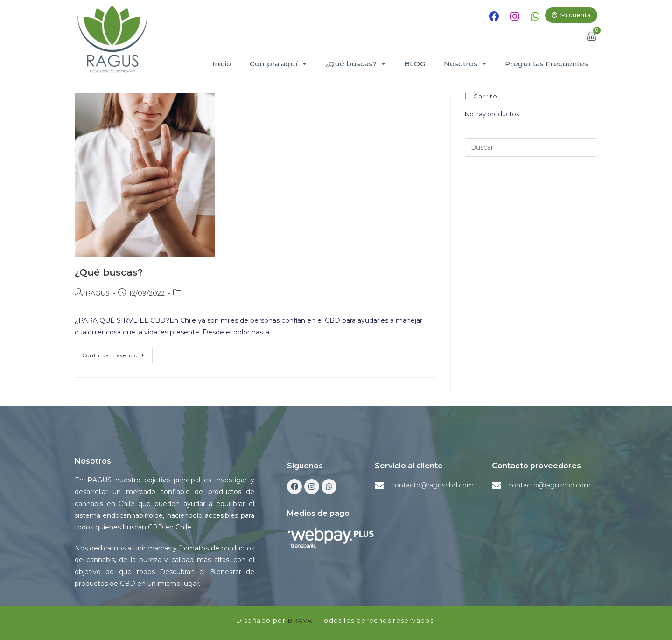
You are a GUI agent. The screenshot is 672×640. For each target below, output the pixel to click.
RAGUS (98, 293)
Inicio (222, 64)
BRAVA (300, 620)
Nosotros (465, 64)
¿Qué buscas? (355, 64)
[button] (571, 15)
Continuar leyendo (118, 353)
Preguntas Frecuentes (546, 64)
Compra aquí (278, 64)
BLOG (415, 64)
